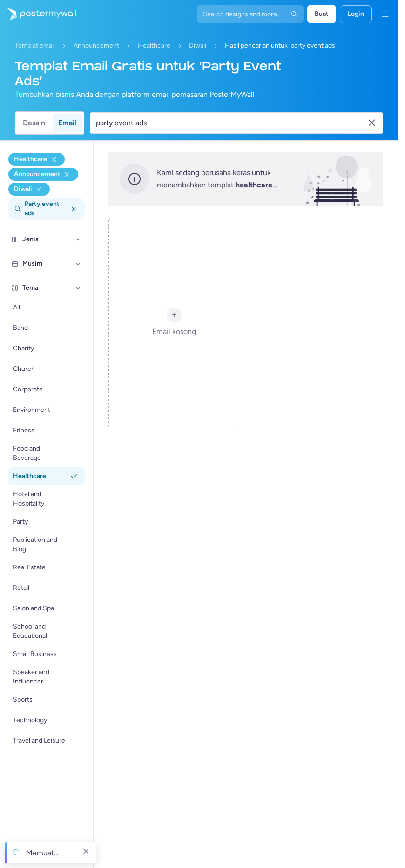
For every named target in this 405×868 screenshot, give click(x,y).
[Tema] (78, 288)
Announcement (96, 45)
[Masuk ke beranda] (38, 14)
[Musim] (78, 264)
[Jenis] (78, 239)
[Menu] (385, 14)
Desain (34, 123)
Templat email (35, 45)
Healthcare (154, 45)
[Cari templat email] (231, 123)
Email (67, 123)
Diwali (198, 45)
